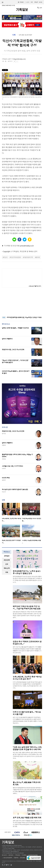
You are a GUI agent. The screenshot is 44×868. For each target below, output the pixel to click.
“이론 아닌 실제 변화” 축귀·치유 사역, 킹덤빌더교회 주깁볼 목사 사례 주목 (27, 748)
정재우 (4, 480)
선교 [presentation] (7, 564)
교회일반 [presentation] (7, 556)
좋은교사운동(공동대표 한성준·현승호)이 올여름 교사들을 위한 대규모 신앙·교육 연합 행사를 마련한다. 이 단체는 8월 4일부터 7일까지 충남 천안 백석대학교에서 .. (27, 791)
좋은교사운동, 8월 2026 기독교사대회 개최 (27, 784)
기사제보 (24, 855)
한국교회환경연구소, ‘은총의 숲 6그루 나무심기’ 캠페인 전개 (27, 572)
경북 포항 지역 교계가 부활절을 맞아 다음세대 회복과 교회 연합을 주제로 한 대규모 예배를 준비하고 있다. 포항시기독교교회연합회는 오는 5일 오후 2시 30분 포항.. (27, 824)
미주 (32, 2)
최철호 (4, 445)
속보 (4, 317)
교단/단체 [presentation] (7, 560)
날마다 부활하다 (7, 339)
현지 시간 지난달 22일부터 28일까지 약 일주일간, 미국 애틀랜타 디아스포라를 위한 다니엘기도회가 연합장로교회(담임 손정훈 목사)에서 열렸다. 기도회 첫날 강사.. (27, 720)
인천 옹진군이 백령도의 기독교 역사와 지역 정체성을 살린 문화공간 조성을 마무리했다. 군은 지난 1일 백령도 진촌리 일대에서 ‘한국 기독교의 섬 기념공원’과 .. (27, 615)
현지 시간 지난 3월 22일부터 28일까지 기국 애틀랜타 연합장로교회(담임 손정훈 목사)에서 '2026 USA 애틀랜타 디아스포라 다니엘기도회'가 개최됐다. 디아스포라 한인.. (27, 650)
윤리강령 (22, 858)
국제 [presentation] (7, 572)
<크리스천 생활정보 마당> (35, 286)
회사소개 (4, 855)
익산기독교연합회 (16, 257)
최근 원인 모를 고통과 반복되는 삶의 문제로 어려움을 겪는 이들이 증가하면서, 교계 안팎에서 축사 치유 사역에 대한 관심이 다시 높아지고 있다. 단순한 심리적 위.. (27, 755)
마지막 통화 (6, 478)
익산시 (5, 257)
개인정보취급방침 (33, 855)
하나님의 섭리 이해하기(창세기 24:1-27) (15, 489)
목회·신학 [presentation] (7, 568)
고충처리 (16, 858)
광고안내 (11, 855)
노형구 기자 (11, 59)
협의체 (38, 257)
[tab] (7, 556)
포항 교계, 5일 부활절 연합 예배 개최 (27, 818)
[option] (12, 513)
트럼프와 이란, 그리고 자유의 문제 (13, 350)
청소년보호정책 (8, 858)
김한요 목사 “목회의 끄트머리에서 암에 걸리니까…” (27, 643)
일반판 (28, 2)
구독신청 (36, 2)
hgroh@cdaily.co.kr (20, 59)
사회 (14, 35)
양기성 (4, 434)
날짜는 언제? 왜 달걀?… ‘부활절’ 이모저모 (15, 328)
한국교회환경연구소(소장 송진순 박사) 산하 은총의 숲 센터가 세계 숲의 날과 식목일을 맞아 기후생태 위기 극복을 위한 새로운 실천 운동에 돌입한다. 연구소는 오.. (27, 579)
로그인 (41, 2)
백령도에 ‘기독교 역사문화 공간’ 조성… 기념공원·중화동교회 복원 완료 (27, 608)
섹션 (3, 2)
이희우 (4, 468)
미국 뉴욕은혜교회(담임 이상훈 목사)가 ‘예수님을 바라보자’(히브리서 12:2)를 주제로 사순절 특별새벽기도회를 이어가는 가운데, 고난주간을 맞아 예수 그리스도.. (27, 685)
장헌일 (4, 459)
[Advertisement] (22, 302)
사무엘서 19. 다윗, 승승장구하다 (12, 466)
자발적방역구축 (28, 257)
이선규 (4, 492)
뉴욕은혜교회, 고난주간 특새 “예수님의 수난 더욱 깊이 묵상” (27, 678)
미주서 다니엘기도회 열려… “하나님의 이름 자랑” (27, 713)
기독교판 (22, 2)
